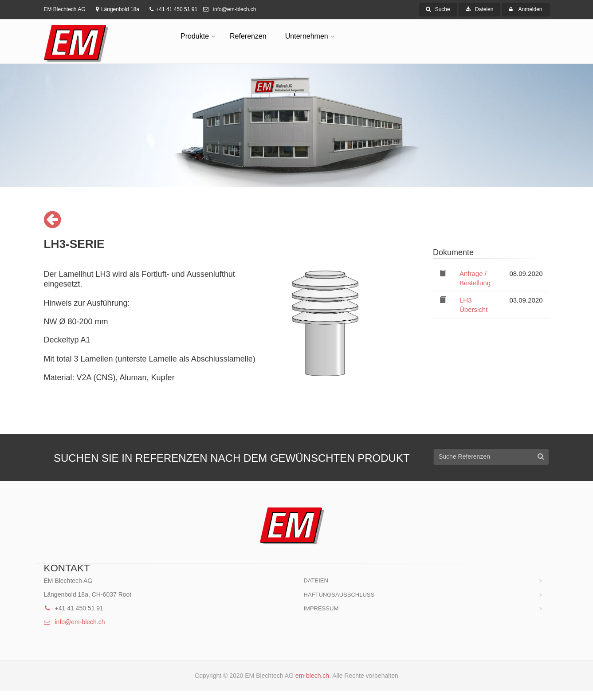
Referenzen (248, 36)
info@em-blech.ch (230, 9)
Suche (438, 9)
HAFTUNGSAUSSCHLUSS (339, 595)
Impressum (321, 608)
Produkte (195, 36)
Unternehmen (307, 36)
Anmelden (530, 9)
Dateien (479, 9)
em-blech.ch (312, 676)
